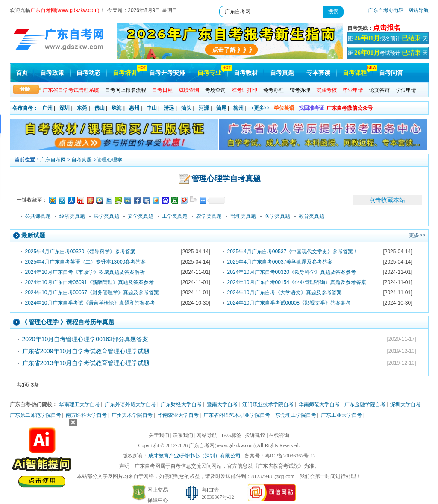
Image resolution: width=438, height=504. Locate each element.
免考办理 (273, 90)
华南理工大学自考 (79, 404)
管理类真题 (243, 216)
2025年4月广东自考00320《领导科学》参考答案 (81, 252)
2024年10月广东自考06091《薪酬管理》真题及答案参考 (90, 282)
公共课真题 (38, 216)
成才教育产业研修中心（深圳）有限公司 (194, 456)
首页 (22, 73)
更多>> (417, 235)
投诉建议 (255, 435)
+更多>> (260, 108)
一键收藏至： (32, 200)
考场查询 (215, 90)
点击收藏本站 (387, 200)
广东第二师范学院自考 (35, 415)
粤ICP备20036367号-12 (290, 456)
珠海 (117, 108)
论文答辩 (379, 90)
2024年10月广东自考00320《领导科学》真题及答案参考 (292, 272)
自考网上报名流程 (126, 90)
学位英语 (284, 108)
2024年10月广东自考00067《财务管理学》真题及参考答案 (92, 293)
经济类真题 (72, 216)
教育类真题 (312, 216)
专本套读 (318, 73)
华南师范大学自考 (319, 404)
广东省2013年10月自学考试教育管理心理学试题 (86, 363)
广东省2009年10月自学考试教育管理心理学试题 (86, 351)
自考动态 (88, 73)
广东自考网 (53, 160)
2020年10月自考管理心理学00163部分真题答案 (85, 339)
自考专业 (209, 73)
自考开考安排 (167, 73)
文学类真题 (141, 216)
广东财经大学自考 (181, 404)
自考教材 (246, 73)
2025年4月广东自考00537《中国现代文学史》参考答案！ (293, 252)
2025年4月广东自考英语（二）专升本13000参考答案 (86, 262)
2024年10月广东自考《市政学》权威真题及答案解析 (85, 272)
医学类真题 (277, 216)
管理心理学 (109, 160)
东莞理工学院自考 (296, 415)
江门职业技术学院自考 (268, 404)
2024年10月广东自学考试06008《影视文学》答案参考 (289, 303)
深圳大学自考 (406, 404)
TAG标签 (231, 435)
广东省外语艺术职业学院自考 (237, 415)
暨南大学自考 (222, 404)
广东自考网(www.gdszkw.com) (222, 445)
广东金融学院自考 (365, 404)
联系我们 (183, 435)
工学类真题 (175, 216)
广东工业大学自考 (341, 415)
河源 (204, 108)
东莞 (82, 108)
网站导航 (418, 10)
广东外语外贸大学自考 (130, 404)
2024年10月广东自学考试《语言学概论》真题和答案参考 (90, 303)
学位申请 (406, 90)
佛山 (100, 108)
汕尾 (221, 108)
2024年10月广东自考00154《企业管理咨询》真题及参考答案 (297, 282)
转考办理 (300, 90)
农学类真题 (209, 216)
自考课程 (355, 73)
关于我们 (159, 435)
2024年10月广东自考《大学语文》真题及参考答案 (285, 293)
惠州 (134, 108)
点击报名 (387, 28)
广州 (47, 108)
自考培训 (125, 73)
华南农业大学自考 (178, 415)
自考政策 (52, 73)
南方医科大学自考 (86, 415)
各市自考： (25, 108)
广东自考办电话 (386, 10)
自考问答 (391, 73)
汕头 (186, 108)
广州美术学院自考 (132, 415)
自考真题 (282, 73)
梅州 (238, 108)
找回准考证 (312, 108)
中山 (152, 108)
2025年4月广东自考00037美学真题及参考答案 (280, 262)
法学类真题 (106, 216)
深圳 (65, 108)
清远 (169, 108)
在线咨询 (279, 435)
